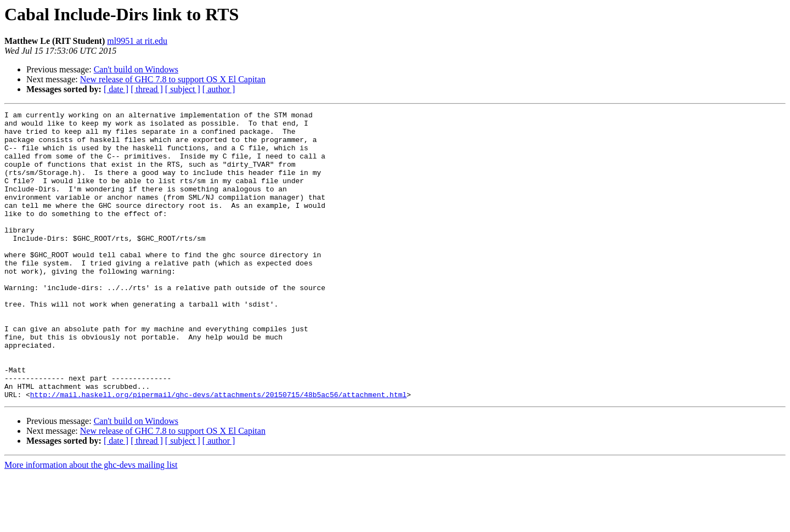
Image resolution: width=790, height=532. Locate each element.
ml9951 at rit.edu (137, 41)
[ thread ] (147, 89)
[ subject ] (183, 89)
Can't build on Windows (136, 69)
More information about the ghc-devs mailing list (91, 522)
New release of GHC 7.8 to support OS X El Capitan (173, 79)
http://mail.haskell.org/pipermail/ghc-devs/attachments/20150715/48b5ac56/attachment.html (218, 452)
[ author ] (219, 89)
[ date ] (116, 89)
